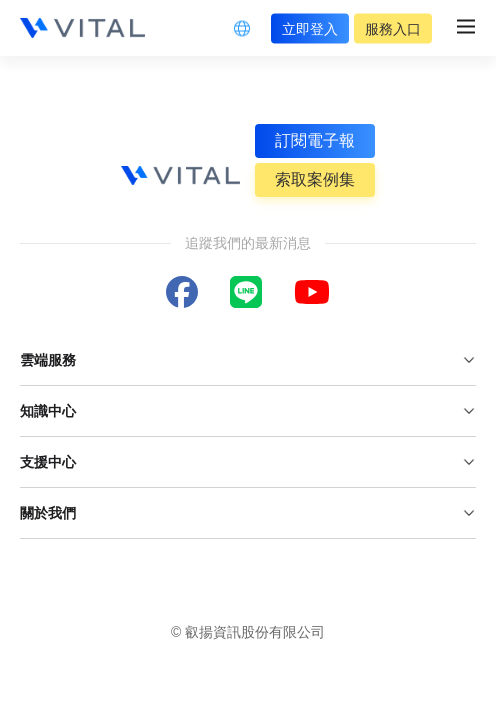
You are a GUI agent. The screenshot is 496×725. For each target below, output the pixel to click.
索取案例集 (315, 179)
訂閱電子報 (315, 140)
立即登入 (310, 28)
